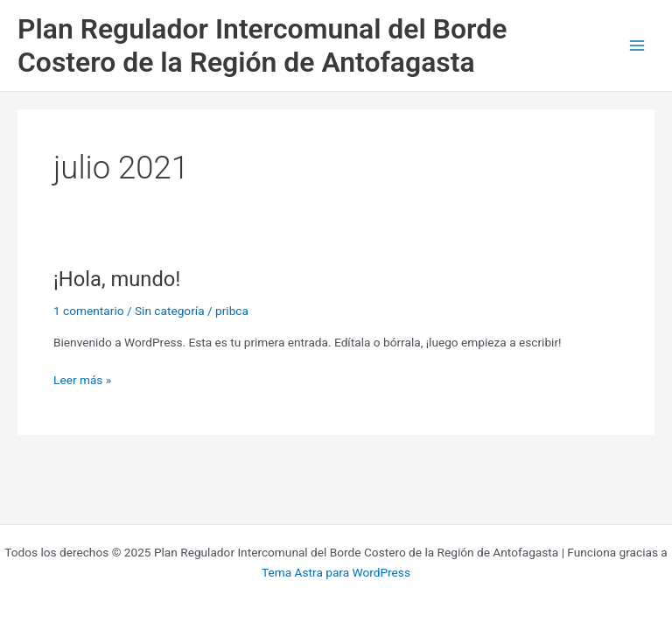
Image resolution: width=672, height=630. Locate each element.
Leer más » (82, 378)
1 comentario (88, 311)
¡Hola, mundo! (117, 279)
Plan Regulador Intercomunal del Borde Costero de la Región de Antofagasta (262, 45)
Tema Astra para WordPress (336, 572)
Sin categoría (170, 311)
